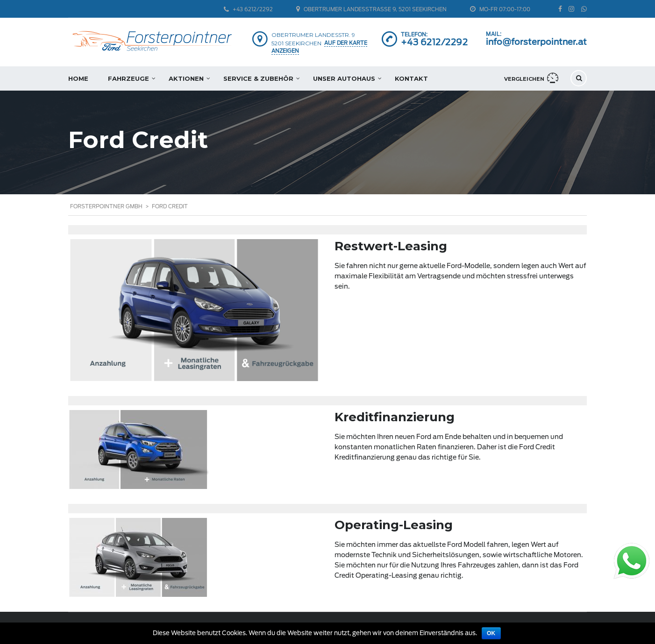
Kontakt (411, 78)
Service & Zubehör (258, 78)
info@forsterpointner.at (536, 42)
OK (491, 633)
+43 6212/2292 (434, 42)
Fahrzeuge (128, 78)
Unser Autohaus (344, 78)
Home (78, 78)
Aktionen (186, 78)
